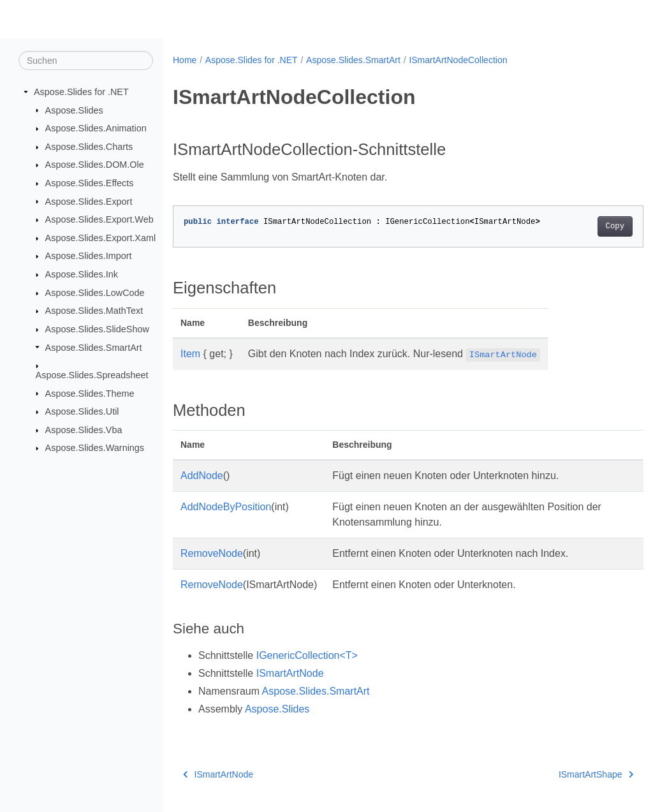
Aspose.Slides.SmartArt (94, 347)
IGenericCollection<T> (307, 655)
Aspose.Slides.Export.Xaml (101, 238)
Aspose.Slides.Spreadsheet (92, 375)
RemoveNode (212, 553)
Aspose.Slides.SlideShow (97, 329)
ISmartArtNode (290, 673)
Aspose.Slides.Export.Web (99, 219)
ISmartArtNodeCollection (458, 60)
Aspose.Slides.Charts (89, 147)
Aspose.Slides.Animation (96, 128)
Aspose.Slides (74, 110)
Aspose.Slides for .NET (81, 92)
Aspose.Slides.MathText (94, 311)
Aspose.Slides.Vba (84, 430)
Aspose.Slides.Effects (90, 183)
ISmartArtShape (563, 774)
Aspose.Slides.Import (89, 256)
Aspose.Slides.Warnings (95, 448)
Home (185, 60)
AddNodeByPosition (226, 507)
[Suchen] (86, 61)
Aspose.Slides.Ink (82, 274)
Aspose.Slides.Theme (90, 393)
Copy (582, 226)
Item (190, 354)
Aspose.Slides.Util (82, 411)
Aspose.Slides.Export (89, 201)
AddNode (202, 476)
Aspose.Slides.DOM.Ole (95, 165)
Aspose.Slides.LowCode (95, 293)
